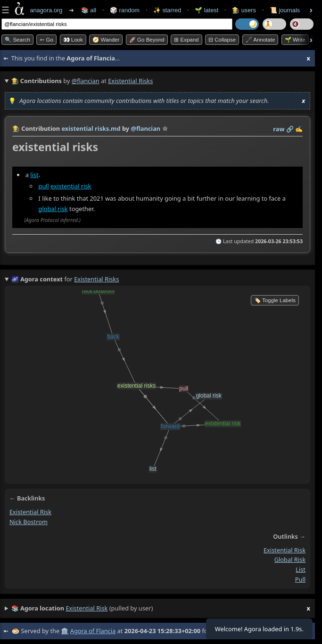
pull (44, 186)
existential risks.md (91, 128)
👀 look (73, 40)
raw (279, 129)
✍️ (299, 129)
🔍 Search (17, 40)
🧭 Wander (106, 40)
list (34, 175)
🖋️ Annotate (260, 40)
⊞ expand (186, 40)
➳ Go (46, 40)
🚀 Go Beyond (147, 40)
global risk (53, 209)
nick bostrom (29, 522)
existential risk (71, 186)
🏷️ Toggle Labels (275, 300)
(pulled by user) (161, 609)
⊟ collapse (222, 40)
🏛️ (65, 631)
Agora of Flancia (93, 631)
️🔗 (290, 129)
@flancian (86, 81)
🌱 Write (295, 40)
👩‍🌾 (16, 128)
